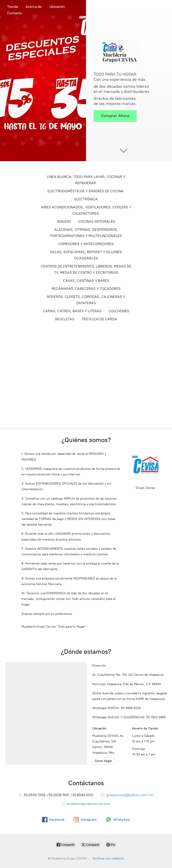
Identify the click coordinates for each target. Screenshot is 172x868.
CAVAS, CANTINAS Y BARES (86, 281)
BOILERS (64, 221)
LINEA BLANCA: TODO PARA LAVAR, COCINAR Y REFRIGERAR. (86, 180)
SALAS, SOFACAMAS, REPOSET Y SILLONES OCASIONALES (86, 255)
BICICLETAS (65, 319)
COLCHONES (119, 311)
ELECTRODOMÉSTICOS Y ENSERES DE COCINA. (86, 191)
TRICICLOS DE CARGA (99, 319)
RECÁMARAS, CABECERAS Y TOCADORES (86, 289)
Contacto (15, 13)
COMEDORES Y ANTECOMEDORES (86, 244)
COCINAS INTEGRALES (97, 221)
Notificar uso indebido (108, 858)
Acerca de (34, 7)
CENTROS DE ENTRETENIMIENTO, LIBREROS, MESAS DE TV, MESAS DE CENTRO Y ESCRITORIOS (86, 269)
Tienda (13, 7)
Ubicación (57, 7)
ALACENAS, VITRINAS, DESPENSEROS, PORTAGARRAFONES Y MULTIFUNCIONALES (86, 233)
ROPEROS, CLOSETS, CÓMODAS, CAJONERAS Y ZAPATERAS (86, 300)
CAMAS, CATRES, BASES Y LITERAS (72, 311)
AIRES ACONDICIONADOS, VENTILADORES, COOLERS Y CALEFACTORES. (86, 210)
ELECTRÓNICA (86, 199)
